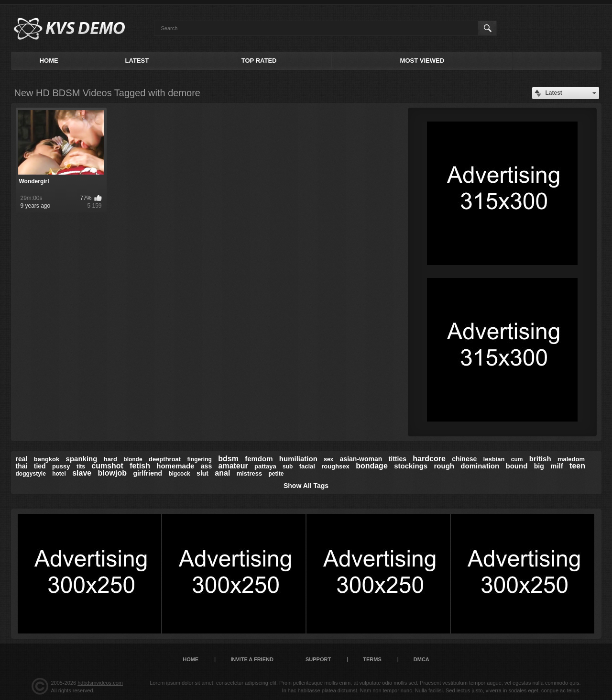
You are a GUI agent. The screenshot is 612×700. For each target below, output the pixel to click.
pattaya (265, 466)
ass (206, 466)
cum (517, 459)
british (540, 459)
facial (307, 466)
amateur (233, 466)
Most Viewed (422, 61)
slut (202, 473)
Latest (137, 61)
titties (398, 459)
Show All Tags (306, 486)
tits (81, 467)
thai (22, 466)
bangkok (47, 459)
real (22, 459)
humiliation (298, 459)
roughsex (335, 466)
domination (480, 466)
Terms (372, 659)
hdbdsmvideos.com (100, 683)
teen (577, 466)
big (539, 466)
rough (444, 466)
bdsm (228, 459)
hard (110, 459)
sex (328, 459)
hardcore (429, 459)
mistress (249, 473)
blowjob (112, 473)
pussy (61, 466)
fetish (140, 466)
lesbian (494, 459)
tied (40, 466)
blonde (133, 459)
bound (517, 466)
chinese (464, 459)
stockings (411, 466)
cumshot (107, 466)
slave (82, 473)
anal (222, 473)
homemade (175, 466)
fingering (199, 459)
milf (557, 466)
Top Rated (259, 61)
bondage (372, 466)
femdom (259, 459)
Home (49, 61)
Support (318, 659)
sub (288, 467)
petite (276, 474)
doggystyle (31, 474)
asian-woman (361, 459)
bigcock (179, 474)
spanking (82, 459)
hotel (59, 474)
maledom (571, 459)
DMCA (421, 659)
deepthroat (165, 459)
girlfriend (148, 473)
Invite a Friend (252, 659)
